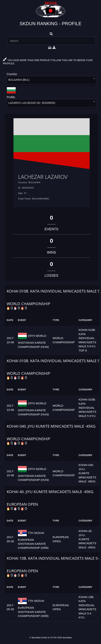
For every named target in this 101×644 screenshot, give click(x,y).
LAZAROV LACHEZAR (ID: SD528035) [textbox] (32, 103)
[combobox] (51, 81)
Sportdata (67, 638)
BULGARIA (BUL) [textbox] (19, 80)
